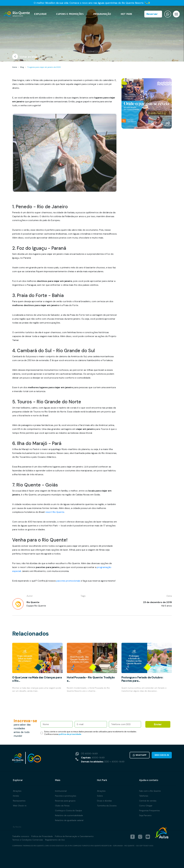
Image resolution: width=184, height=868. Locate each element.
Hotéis (16, 796)
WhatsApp (140, 755)
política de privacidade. (70, 734)
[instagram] (140, 837)
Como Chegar (146, 806)
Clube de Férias (62, 806)
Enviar (158, 724)
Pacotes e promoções (66, 796)
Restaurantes (19, 801)
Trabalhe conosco (21, 836)
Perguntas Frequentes (149, 811)
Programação (102, 14)
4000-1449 (98, 758)
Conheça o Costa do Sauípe (68, 811)
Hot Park (126, 14)
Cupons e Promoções (70, 14)
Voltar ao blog (25, 57)
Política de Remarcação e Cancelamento (74, 836)
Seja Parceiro (145, 815)
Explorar (40, 14)
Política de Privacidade (42, 836)
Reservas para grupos (65, 801)
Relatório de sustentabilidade (69, 815)
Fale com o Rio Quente (150, 791)
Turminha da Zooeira (107, 806)
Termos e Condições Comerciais (28, 840)
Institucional (61, 791)
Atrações (17, 791)
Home (15, 67)
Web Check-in (162, 755)
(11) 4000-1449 (89, 754)
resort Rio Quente (55, 512)
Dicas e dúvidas (104, 801)
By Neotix (17, 827)
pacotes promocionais (68, 581)
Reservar (152, 14)
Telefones (144, 796)
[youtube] (148, 837)
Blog (22, 67)
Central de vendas (148, 801)
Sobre (100, 796)
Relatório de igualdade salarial (69, 820)
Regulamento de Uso (55, 840)
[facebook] (133, 837)
